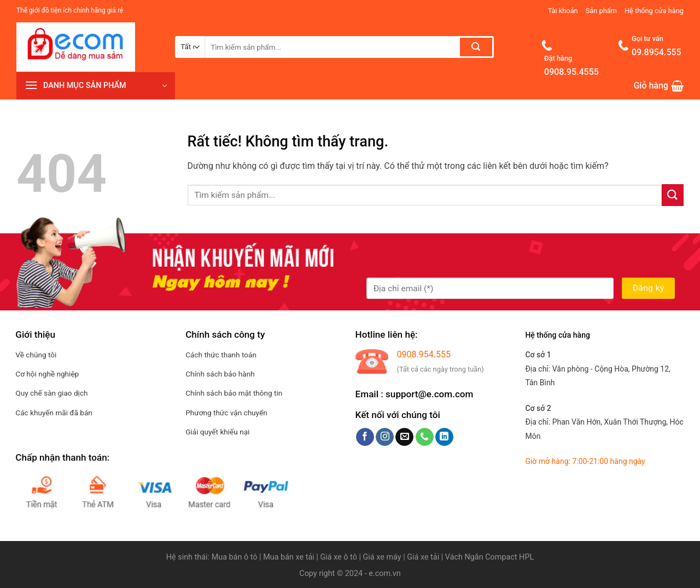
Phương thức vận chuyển (226, 413)
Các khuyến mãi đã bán (54, 413)
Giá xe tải (423, 557)
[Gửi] (476, 47)
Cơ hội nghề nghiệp (47, 374)
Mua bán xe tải (289, 557)
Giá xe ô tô (338, 557)
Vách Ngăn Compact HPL (489, 557)
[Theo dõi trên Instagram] (385, 437)
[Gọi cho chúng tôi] (425, 437)
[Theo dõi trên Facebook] (365, 437)
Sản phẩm (601, 11)
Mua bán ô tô (235, 557)
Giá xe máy (383, 557)
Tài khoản (563, 11)
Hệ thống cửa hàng (654, 11)
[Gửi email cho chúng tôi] (404, 437)
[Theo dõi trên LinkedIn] (444, 437)
